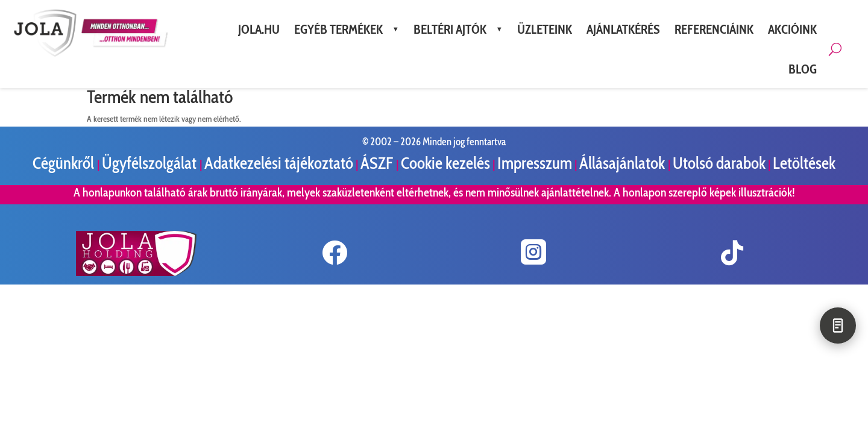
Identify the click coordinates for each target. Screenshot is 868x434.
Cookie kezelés (445, 163)
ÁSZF (378, 163)
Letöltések (804, 163)
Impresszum (535, 163)
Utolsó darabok (719, 163)
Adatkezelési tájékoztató (279, 163)
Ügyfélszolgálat (151, 163)
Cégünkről (65, 163)
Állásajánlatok (624, 163)
